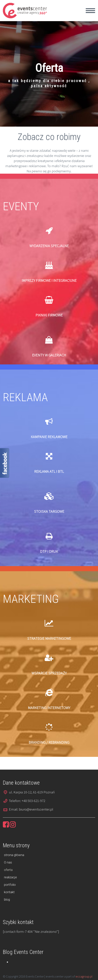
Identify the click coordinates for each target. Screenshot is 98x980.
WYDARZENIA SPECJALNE (49, 246)
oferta (8, 870)
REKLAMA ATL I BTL (49, 471)
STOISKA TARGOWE (49, 511)
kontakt (9, 892)
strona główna (14, 855)
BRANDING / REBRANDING (49, 742)
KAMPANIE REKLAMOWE (49, 437)
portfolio (10, 885)
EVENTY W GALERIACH (49, 355)
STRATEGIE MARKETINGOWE (49, 638)
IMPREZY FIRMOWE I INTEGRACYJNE (49, 280)
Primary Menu (90, 11)
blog (7, 899)
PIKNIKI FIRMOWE (49, 315)
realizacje (10, 877)
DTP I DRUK (49, 551)
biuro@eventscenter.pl (36, 809)
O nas (8, 862)
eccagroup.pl (84, 976)
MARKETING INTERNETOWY (49, 708)
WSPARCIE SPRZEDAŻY (49, 673)
